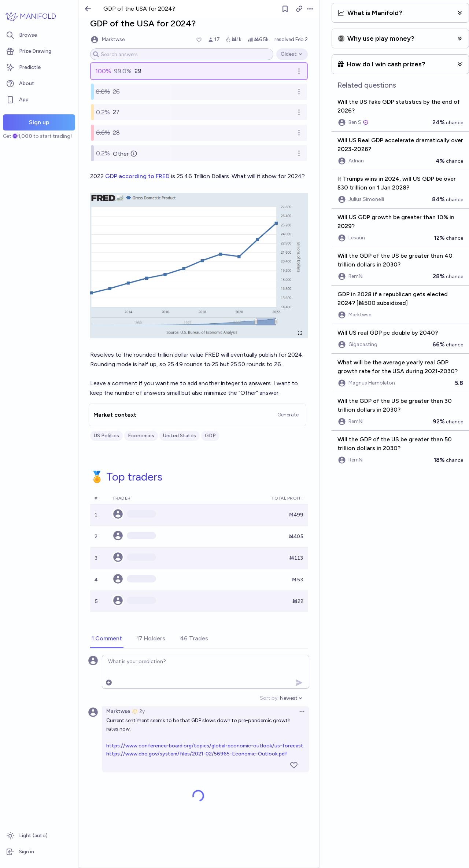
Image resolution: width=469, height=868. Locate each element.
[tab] (107, 639)
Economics (141, 436)
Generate (288, 415)
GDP (210, 436)
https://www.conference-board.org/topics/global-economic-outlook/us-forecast (205, 746)
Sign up (39, 122)
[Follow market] (285, 9)
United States (180, 436)
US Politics (106, 436)
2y (142, 711)
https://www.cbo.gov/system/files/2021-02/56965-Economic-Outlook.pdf (197, 754)
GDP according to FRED (137, 176)
